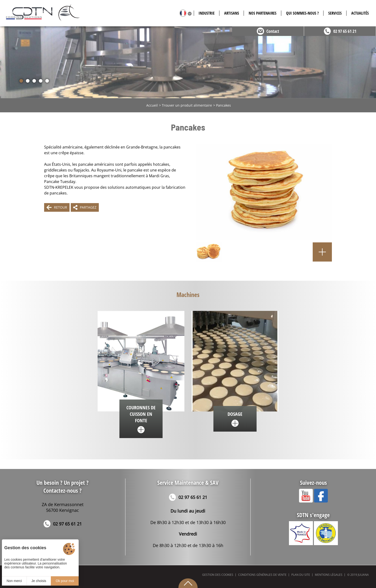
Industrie (207, 13)
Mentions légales (329, 575)
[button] (21, 81)
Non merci (14, 581)
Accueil (152, 105)
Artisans (232, 13)
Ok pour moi (65, 581)
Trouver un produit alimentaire (187, 105)
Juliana (363, 575)
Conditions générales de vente (262, 575)
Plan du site (301, 575)
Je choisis (39, 581)
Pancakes (223, 105)
